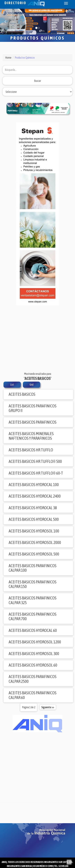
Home (8, 58)
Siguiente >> (48, 707)
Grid (32, 385)
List (12, 385)
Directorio (25, 3)
